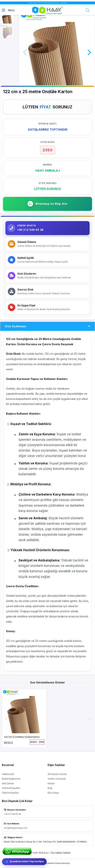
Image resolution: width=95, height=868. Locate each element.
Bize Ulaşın (53, 793)
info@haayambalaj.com (16, 828)
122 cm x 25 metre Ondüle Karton (22, 737)
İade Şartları (8, 783)
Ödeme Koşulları (10, 793)
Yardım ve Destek (57, 779)
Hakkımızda (8, 774)
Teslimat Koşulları (11, 788)
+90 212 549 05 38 (12, 814)
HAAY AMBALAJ (41, 853)
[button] (89, 47)
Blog (50, 788)
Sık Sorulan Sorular (57, 774)
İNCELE (8, 743)
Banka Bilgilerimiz (11, 779)
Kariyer (51, 783)
